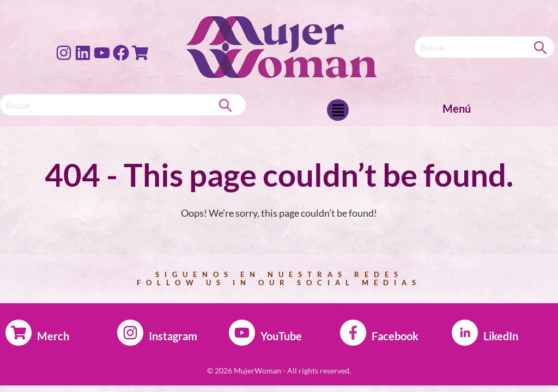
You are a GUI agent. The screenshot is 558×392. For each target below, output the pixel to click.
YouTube (281, 336)
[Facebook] (353, 333)
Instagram (173, 336)
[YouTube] (242, 333)
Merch (53, 336)
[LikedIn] (465, 333)
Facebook (395, 336)
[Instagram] (130, 333)
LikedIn (501, 336)
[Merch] (19, 333)
